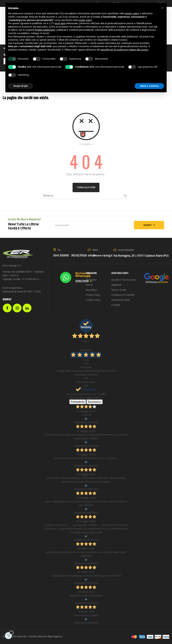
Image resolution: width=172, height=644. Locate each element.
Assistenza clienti (121, 300)
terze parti (60, 23)
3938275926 (82, 281)
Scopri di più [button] (21, 86)
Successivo (95, 402)
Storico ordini (119, 290)
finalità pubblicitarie (45, 30)
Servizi (89, 285)
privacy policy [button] (132, 13)
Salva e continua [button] (149, 86)
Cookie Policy (93, 300)
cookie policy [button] (85, 20)
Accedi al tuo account (124, 280)
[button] (162, 8)
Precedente (78, 402)
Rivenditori (91, 290)
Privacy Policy (93, 295)
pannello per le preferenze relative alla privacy (125, 50)
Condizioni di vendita (123, 295)
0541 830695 (61, 255)
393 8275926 (79, 255)
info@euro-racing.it (100, 255)
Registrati (116, 285)
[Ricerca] (86, 196)
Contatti (116, 305)
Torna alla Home (86, 187)
